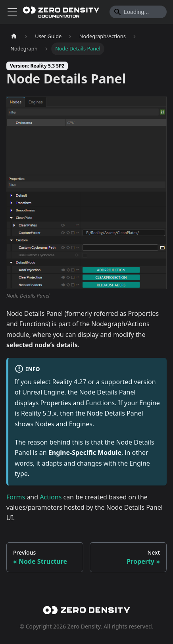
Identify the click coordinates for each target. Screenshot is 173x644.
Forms (16, 497)
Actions (51, 497)
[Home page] (14, 36)
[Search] (138, 12)
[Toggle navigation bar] (12, 12)
